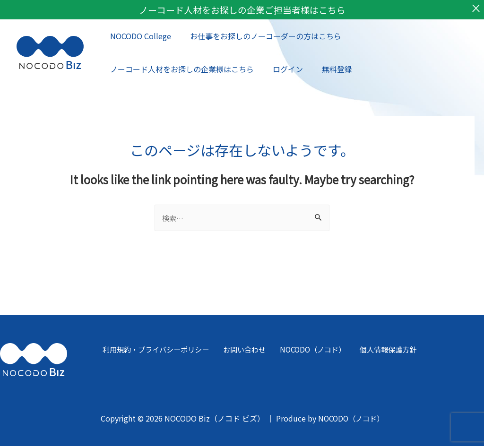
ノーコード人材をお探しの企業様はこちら (180, 70)
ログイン (282, 70)
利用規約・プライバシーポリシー (154, 352)
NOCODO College (139, 37)
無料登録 (328, 70)
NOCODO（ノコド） (306, 352)
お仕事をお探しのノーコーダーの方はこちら (260, 37)
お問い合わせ (241, 352)
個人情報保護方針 (379, 352)
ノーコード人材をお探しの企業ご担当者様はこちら (242, 10)
